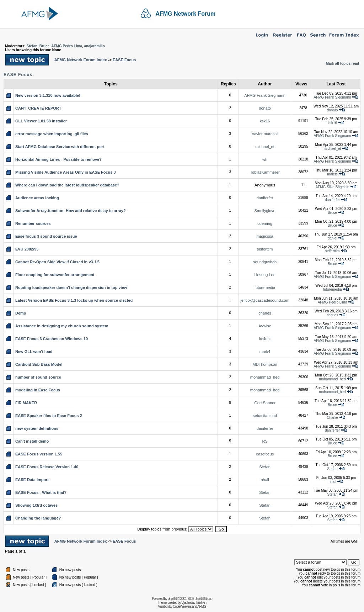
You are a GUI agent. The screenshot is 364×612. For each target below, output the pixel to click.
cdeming (265, 223)
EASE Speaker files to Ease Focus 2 (49, 416)
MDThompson (265, 364)
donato (265, 108)
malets (332, 174)
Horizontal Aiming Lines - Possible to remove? (58, 159)
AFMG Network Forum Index (81, 60)
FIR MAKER (26, 403)
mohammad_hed (265, 377)
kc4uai (265, 339)
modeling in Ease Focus (38, 390)
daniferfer (265, 198)
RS (265, 441)
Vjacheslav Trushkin (194, 603)
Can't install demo (32, 441)
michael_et (265, 147)
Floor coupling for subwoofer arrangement (55, 275)
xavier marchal (265, 134)
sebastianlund (265, 416)
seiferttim (265, 249)
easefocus (265, 454)
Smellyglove (265, 211)
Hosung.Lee (265, 275)
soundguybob (265, 262)
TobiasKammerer (265, 172)
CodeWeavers (182, 606)
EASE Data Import (32, 480)
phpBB (172, 599)
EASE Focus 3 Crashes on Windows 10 (52, 339)
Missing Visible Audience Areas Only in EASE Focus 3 (66, 172)
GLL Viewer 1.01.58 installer (41, 121)
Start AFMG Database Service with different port (60, 147)
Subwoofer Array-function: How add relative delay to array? (71, 211)
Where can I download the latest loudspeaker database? (67, 185)
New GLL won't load (34, 352)
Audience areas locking (37, 198)
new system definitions (37, 428)
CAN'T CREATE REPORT (38, 108)
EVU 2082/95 (27, 249)
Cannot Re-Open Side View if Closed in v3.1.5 (57, 262)
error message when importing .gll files (52, 134)
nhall (265, 480)
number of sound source (38, 377)
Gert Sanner (265, 403)
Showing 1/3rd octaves (36, 505)
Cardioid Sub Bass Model (39, 364)
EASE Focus (124, 60)
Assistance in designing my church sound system (62, 326)
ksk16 (265, 121)
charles (265, 313)
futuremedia (265, 287)
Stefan (32, 46)
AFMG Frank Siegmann (265, 95)
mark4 (265, 352)
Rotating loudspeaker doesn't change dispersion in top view (71, 287)
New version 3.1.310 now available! (48, 95)
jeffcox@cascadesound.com (265, 300)
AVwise (265, 326)
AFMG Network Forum (185, 14)
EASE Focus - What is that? (41, 492)
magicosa (265, 236)
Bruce (44, 46)
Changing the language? (38, 518)
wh (265, 159)
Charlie (332, 418)
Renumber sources (33, 223)
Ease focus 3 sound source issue (46, 236)
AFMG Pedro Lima (67, 46)
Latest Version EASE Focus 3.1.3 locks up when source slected (74, 300)
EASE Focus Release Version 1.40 (47, 467)
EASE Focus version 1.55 (39, 454)
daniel (333, 238)
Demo (21, 313)
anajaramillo (94, 46)
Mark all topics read (342, 64)
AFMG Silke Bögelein (333, 187)
